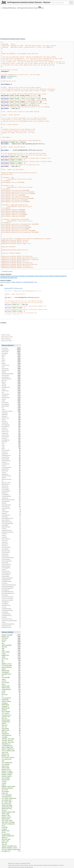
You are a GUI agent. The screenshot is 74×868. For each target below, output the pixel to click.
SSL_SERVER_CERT (11, 800)
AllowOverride (11, 435)
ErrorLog (11, 607)
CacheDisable (11, 549)
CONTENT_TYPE (11, 717)
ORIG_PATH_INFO (11, 839)
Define (11, 449)
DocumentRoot (11, 489)
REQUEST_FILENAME (22, 282)
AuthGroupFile (11, 437)
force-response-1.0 (11, 715)
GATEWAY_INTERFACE (11, 788)
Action (11, 445)
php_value (11, 380)
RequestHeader (11, 397)
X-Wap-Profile (11, 700)
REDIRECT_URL (11, 756)
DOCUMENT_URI (10, 851)
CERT (11, 761)
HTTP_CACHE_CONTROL (11, 758)
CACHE (11, 691)
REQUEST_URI (33, 282)
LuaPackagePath (11, 568)
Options (47, 276)
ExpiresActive (16, 276)
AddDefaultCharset (11, 379)
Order (11, 362)
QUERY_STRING (11, 282)
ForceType (11, 438)
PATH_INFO (11, 725)
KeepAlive (11, 462)
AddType (11, 372)
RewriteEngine (4, 278)
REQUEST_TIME (11, 815)
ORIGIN (11, 657)
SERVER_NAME (11, 686)
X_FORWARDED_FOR (11, 746)
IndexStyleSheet (11, 491)
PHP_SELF (11, 810)
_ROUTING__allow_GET (11, 740)
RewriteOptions (11, 426)
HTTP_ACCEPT (11, 713)
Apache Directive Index (7, 337)
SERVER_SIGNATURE (11, 807)
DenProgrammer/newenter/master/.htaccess (30, 8)
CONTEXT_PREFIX (11, 701)
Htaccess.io (11, 863)
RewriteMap (11, 525)
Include (11, 389)
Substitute (11, 513)
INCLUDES (11, 647)
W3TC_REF (11, 732)
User (11, 392)
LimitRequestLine (11, 614)
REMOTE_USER (11, 708)
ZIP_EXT (11, 832)
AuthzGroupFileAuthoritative (11, 585)
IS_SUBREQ (11, 737)
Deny (11, 358)
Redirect (51, 276)
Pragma (11, 679)
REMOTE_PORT (11, 831)
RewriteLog (11, 546)
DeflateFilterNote (11, 527)
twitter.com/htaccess (7, 341)
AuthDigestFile (11, 556)
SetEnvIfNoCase (11, 387)
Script (16, 278)
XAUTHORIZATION (11, 735)
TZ (11, 696)
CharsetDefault (11, 501)
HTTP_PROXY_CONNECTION (11, 798)
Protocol (11, 466)
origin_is (11, 785)
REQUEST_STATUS (11, 817)
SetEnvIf (11, 399)
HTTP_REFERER (11, 677)
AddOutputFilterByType (9, 8)
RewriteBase (57, 276)
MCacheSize (11, 595)
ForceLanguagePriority (11, 523)
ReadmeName (11, 469)
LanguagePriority (11, 508)
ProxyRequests (11, 590)
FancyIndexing (11, 457)
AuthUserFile (11, 423)
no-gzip (11, 654)
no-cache (11, 681)
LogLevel (11, 569)
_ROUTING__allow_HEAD (11, 739)
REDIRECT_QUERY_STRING (11, 786)
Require (11, 382)
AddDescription (11, 484)
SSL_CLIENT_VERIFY (11, 802)
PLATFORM (11, 827)
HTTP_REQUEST (11, 764)
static (11, 649)
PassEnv (11, 535)
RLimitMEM (11, 604)
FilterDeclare (11, 433)
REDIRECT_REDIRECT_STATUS (11, 848)
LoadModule (11, 498)
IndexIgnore (42, 276)
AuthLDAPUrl (11, 544)
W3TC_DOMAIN (11, 778)
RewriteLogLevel (11, 539)
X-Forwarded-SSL (11, 834)
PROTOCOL (11, 843)
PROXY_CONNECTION (11, 747)
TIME (11, 650)
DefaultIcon (11, 493)
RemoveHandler (11, 450)
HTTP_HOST (11, 638)
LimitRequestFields (11, 609)
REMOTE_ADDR (11, 688)
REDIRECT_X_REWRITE (11, 773)
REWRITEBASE (11, 705)
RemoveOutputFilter (11, 561)
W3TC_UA (11, 727)
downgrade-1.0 (11, 706)
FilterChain (11, 428)
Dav (11, 481)
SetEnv (11, 409)
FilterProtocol (11, 432)
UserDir (11, 510)
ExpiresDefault (31, 276)
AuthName (11, 416)
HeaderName (11, 474)
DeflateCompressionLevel (11, 500)
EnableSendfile (11, 576)
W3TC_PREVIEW (11, 712)
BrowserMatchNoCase (11, 518)
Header (37, 276)
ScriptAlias (11, 537)
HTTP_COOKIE (11, 683)
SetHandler (11, 442)
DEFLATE (3, 282)
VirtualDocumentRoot (11, 411)
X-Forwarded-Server (11, 797)
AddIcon (11, 478)
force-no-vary (11, 659)
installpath (11, 829)
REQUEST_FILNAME (11, 771)
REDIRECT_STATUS (11, 664)
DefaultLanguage (11, 460)
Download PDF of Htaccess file (13, 288)
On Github (5, 271)
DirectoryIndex (11, 375)
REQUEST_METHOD (11, 667)
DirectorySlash (11, 459)
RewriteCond (63, 276)
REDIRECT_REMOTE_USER (11, 812)
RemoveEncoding (11, 547)
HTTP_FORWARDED (11, 795)
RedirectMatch (11, 406)
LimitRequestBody (11, 467)
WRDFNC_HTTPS (11, 769)
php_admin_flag (11, 551)
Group (11, 447)
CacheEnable (11, 612)
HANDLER (11, 710)
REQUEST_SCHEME (11, 775)
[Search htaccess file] (60, 3)
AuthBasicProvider (11, 476)
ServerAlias (11, 583)
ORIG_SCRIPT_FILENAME (11, 822)
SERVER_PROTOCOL (11, 809)
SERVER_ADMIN (11, 720)
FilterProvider (11, 430)
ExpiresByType (23, 276)
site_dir (11, 826)
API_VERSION (11, 792)
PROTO (11, 684)
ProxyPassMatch (11, 559)
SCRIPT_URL (11, 752)
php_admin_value (11, 483)
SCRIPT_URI (11, 793)
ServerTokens (11, 403)
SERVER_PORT (11, 655)
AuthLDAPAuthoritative (11, 597)
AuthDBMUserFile (11, 580)
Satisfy (11, 401)
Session (11, 420)
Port (11, 408)
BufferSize (11, 617)
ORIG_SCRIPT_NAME (11, 821)
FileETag (11, 384)
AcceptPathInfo (11, 464)
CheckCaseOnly (11, 552)
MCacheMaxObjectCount (11, 593)
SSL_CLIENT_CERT (11, 803)
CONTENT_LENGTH (11, 776)
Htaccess (18, 863)
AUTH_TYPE (11, 790)
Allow (11, 357)
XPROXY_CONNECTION (11, 749)
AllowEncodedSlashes (11, 578)
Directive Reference (6, 339)
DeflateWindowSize (11, 627)
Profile (11, 693)
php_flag (11, 386)
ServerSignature (11, 425)
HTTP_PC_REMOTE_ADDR (11, 751)
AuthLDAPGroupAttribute (11, 624)
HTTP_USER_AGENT (11, 666)
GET (11, 660)
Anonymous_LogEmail (11, 600)
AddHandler (11, 415)
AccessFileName (11, 575)
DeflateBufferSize (11, 605)
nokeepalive (11, 703)
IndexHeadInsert (11, 515)
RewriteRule (11, 278)
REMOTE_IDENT (11, 819)
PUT (11, 676)
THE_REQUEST (11, 672)
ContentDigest (11, 512)
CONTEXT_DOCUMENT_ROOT (11, 846)
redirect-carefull (11, 780)
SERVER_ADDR (11, 671)
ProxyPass (11, 534)
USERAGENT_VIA (11, 744)
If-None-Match (11, 729)
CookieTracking (11, 571)
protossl (11, 669)
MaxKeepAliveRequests (11, 586)
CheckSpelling (11, 495)
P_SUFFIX (11, 781)
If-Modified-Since (11, 722)
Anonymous (11, 452)
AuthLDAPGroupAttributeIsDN (11, 621)
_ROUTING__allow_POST (11, 742)
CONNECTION (11, 734)
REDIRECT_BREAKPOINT (11, 836)
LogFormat (11, 542)
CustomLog (11, 541)
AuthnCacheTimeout (11, 619)
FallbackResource (11, 455)
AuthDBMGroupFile (11, 581)
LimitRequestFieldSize (11, 610)
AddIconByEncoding (11, 522)
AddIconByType (11, 506)
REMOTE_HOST (11, 730)
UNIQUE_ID (11, 838)
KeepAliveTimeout (11, 626)
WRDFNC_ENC (11, 766)
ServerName (11, 486)
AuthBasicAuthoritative (11, 532)
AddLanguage (11, 488)
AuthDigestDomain (11, 573)
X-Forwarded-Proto (11, 698)
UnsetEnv (11, 529)
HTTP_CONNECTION (11, 763)
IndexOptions (11, 454)
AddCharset (11, 396)
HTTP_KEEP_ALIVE (11, 759)
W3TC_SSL (11, 718)
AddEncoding (11, 391)
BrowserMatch (11, 404)
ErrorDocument (11, 365)
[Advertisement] (37, 23)
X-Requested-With (11, 689)
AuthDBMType (11, 602)
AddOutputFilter (11, 440)
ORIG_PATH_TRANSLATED (11, 824)
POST (11, 662)
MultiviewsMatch (11, 566)
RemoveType (11, 471)
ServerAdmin (11, 554)
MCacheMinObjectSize (11, 588)
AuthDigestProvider (11, 530)
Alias (11, 443)
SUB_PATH (11, 844)
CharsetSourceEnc (11, 505)
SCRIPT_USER (11, 841)
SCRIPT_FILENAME (11, 645)
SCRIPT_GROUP (11, 814)
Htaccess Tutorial (6, 335)
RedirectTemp (11, 418)
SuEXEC (11, 622)
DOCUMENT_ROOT (11, 674)
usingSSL (11, 783)
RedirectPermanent (11, 479)
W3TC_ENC (11, 695)
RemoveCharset (11, 520)
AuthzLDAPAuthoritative (11, 558)
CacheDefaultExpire (11, 615)
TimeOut (11, 472)
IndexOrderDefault (11, 496)
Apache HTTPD (26, 863)
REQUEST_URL (11, 754)
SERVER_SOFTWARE (11, 805)
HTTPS (11, 642)
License (10, 271)
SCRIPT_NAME (11, 768)
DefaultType (11, 517)
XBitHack (11, 503)
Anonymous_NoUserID (11, 598)
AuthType (11, 421)
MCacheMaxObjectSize (11, 592)
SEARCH (11, 723)
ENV (11, 643)
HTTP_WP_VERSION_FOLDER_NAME (11, 850)
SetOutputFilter (11, 394)
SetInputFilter (11, 563)
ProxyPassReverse (11, 564)
